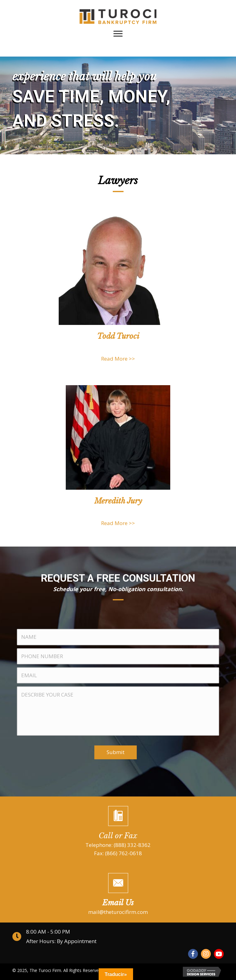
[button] (193, 954)
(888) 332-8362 (132, 845)
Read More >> (118, 359)
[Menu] (118, 34)
